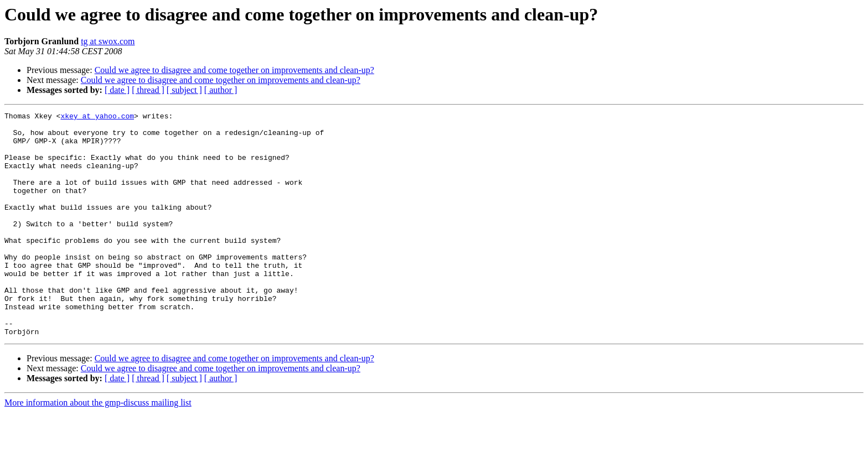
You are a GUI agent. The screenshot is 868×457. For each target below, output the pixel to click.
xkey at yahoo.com (97, 117)
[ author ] (221, 90)
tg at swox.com (108, 41)
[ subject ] (184, 90)
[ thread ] (148, 90)
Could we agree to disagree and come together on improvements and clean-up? (234, 70)
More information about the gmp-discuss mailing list (98, 447)
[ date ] (117, 90)
